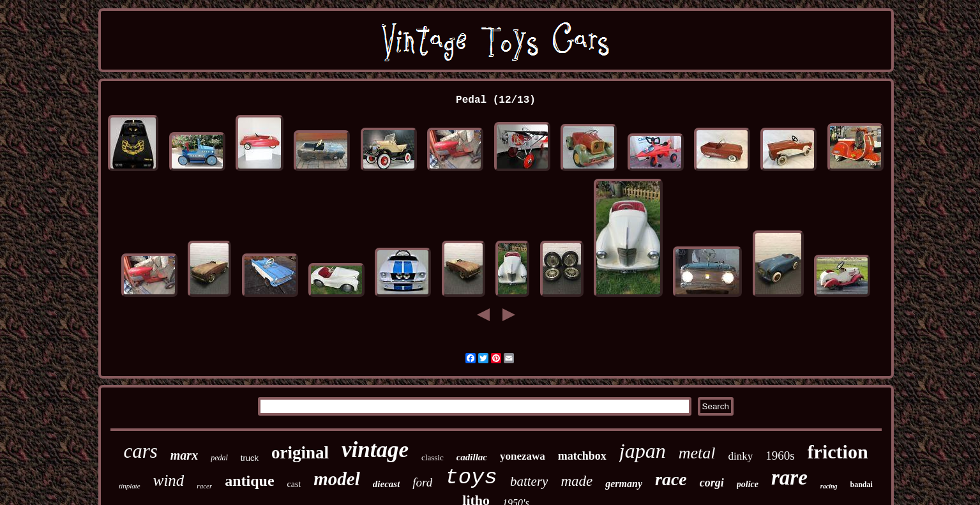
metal (697, 453)
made (577, 481)
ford (422, 482)
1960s (780, 456)
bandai (862, 485)
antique (249, 481)
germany (624, 484)
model (337, 479)
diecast (387, 484)
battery (529, 481)
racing (829, 486)
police (748, 484)
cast (294, 484)
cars (140, 451)
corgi (712, 483)
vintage (375, 450)
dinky (740, 456)
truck (250, 458)
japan (643, 451)
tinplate (130, 486)
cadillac (472, 457)
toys (471, 478)
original (300, 453)
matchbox (582, 456)
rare (789, 478)
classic (433, 457)
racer (204, 486)
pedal (219, 458)
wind (169, 480)
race (671, 479)
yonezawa (523, 456)
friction (838, 452)
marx (184, 455)
